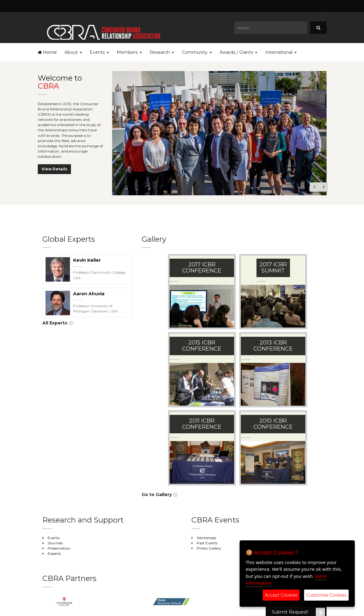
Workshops (206, 538)
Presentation (59, 548)
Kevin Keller (87, 260)
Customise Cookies (326, 595)
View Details (54, 169)
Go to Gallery (157, 495)
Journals (55, 543)
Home (47, 52)
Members (129, 52)
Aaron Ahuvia (89, 294)
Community (197, 52)
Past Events (207, 543)
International (281, 52)
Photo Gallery (209, 548)
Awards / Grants (239, 52)
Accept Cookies (281, 595)
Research (162, 52)
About (73, 52)
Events (99, 52)
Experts (54, 553)
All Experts (55, 323)
